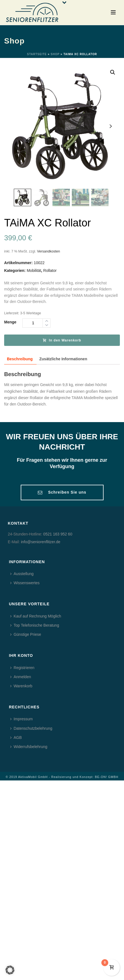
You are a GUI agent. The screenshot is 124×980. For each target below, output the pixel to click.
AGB (16, 737)
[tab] (20, 359)
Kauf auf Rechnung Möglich (36, 616)
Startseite (37, 54)
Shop (55, 54)
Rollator (50, 270)
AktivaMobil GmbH (33, 777)
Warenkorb (21, 686)
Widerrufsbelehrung (29, 747)
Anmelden (21, 677)
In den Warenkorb (62, 340)
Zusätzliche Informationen (63, 359)
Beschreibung (20, 359)
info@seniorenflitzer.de (41, 542)
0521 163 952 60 (58, 534)
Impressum (21, 719)
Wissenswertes (25, 583)
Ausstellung (22, 574)
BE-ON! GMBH (107, 777)
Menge (10, 322)
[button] (10, 970)
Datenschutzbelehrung (31, 728)
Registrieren (22, 668)
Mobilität (34, 270)
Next (111, 126)
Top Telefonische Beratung (35, 625)
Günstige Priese (26, 634)
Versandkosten (48, 251)
